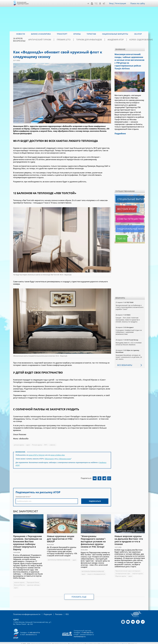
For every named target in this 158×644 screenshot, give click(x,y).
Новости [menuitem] (21, 34)
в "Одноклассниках (64, 458)
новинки (53, 445)
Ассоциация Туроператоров (23, 3)
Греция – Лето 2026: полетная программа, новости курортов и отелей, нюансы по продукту (128, 314)
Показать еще (79, 595)
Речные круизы (37, 445)
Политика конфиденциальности (25, 612)
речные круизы (19, 445)
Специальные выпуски (126, 194)
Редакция (44, 612)
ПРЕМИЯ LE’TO (70, 40)
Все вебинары (124, 360)
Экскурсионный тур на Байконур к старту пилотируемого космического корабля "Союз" (129, 302)
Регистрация (121, 3)
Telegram (104, 4)
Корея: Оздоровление (134, 40)
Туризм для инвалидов (91, 40)
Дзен (89, 4)
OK (101, 4)
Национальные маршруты (127, 223)
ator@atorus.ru (31, 633)
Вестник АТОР (122, 204)
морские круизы (19, 581)
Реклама (54, 612)
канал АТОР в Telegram (37, 455)
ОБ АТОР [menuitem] (138, 34)
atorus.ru (124, 642)
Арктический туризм (50, 40)
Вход (112, 3)
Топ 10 (119, 233)
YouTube (92, 4)
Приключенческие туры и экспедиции (128, 569)
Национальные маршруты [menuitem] (115, 34)
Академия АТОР (113, 40)
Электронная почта (22, 495)
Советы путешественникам (127, 213)
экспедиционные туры (123, 572)
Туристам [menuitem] (91, 34)
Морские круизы (121, 574)
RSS (62, 612)
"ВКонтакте (49, 458)
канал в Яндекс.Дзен (58, 455)
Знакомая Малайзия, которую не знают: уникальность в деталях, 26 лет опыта (129, 352)
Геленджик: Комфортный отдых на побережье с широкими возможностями (129, 327)
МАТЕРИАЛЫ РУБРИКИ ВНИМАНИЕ (59, 558)
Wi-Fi (46, 445)
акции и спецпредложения (97, 572)
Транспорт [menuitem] (62, 34)
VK (97, 4)
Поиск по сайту (138, 3)
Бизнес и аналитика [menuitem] (41, 34)
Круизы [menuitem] (77, 34)
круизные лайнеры (33, 583)
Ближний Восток (19, 583)
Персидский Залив (33, 581)
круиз (28, 445)
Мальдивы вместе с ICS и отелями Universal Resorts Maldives (129, 338)
